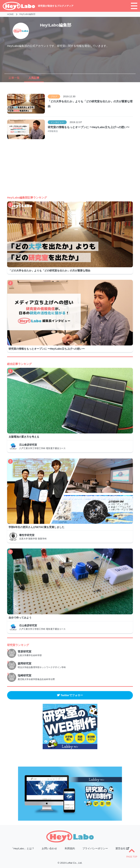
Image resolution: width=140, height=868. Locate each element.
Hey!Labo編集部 (27, 14)
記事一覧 (14, 78)
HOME (10, 14)
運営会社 (122, 848)
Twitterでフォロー (70, 695)
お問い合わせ (49, 848)
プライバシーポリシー (95, 848)
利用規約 (70, 848)
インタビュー (57, 122)
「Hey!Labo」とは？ (23, 848)
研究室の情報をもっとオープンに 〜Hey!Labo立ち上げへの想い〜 (89, 127)
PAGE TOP (132, 853)
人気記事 (34, 78)
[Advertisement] (70, 170)
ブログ (54, 97)
